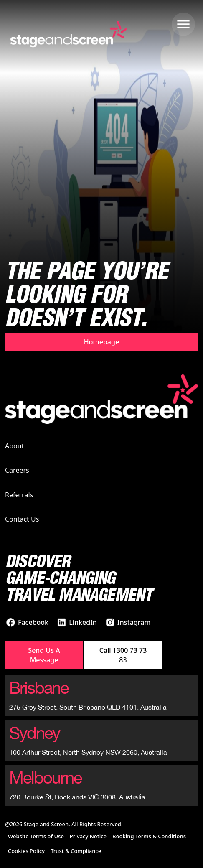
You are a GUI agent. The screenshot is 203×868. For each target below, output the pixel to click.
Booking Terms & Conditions (149, 836)
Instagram (134, 622)
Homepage (101, 342)
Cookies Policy (26, 851)
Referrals (19, 495)
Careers (17, 470)
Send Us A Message (44, 655)
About (14, 446)
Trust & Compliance (76, 851)
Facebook (33, 622)
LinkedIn (83, 622)
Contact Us (22, 519)
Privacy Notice (88, 836)
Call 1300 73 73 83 (123, 655)
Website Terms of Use (36, 836)
